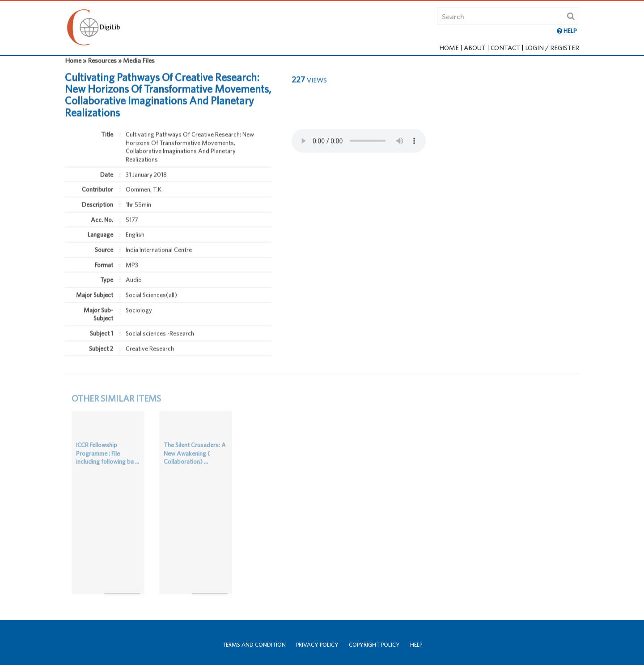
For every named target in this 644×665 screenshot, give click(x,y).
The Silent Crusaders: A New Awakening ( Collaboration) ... (195, 452)
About (475, 48)
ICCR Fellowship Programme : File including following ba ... (108, 452)
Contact (505, 48)
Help (416, 645)
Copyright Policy (374, 645)
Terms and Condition (254, 645)
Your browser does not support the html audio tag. (359, 131)
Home (449, 48)
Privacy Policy (317, 645)
